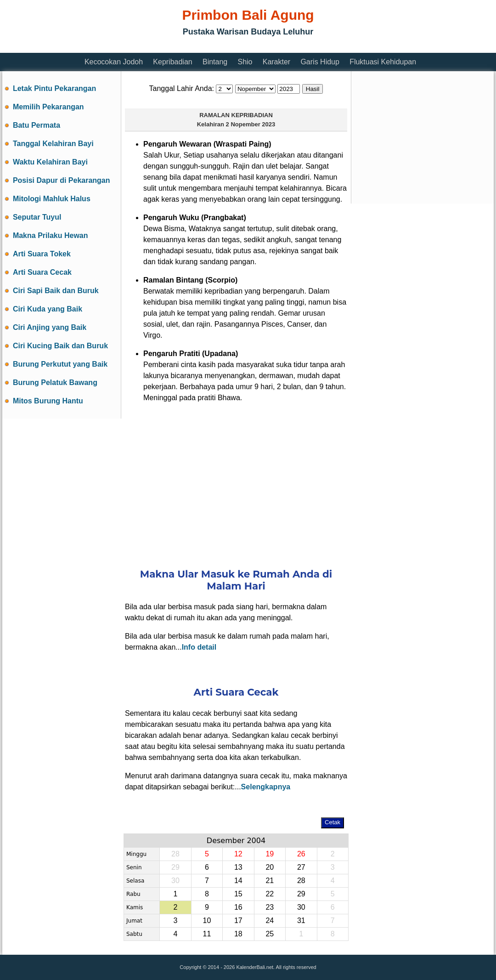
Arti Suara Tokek (42, 254)
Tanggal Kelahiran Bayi (53, 144)
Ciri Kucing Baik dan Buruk (60, 346)
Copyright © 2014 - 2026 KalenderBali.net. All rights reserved (248, 967)
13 (238, 867)
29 (301, 894)
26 (301, 854)
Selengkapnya (266, 787)
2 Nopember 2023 (251, 124)
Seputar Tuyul (37, 217)
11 (207, 934)
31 (301, 921)
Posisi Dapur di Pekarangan (62, 180)
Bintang (215, 62)
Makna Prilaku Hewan (51, 235)
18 (238, 934)
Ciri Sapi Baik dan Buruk (56, 291)
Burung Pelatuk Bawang (55, 382)
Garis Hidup (320, 62)
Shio (245, 62)
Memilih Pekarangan (48, 107)
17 (238, 921)
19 (270, 854)
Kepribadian (172, 62)
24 (270, 921)
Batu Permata (37, 125)
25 (270, 934)
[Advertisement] (169, 47)
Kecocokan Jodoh (114, 62)
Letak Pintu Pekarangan (54, 88)
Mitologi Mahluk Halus (52, 199)
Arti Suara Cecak (42, 272)
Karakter (276, 62)
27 (301, 867)
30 (301, 907)
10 (207, 921)
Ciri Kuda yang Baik (48, 309)
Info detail (199, 647)
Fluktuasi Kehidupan (383, 62)
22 (270, 894)
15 (238, 894)
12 (238, 854)
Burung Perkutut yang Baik (60, 364)
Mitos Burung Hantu (48, 401)
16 (238, 907)
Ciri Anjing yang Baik (50, 327)
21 (270, 881)
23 (270, 907)
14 (238, 881)
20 (270, 867)
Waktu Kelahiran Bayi (50, 162)
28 (301, 881)
